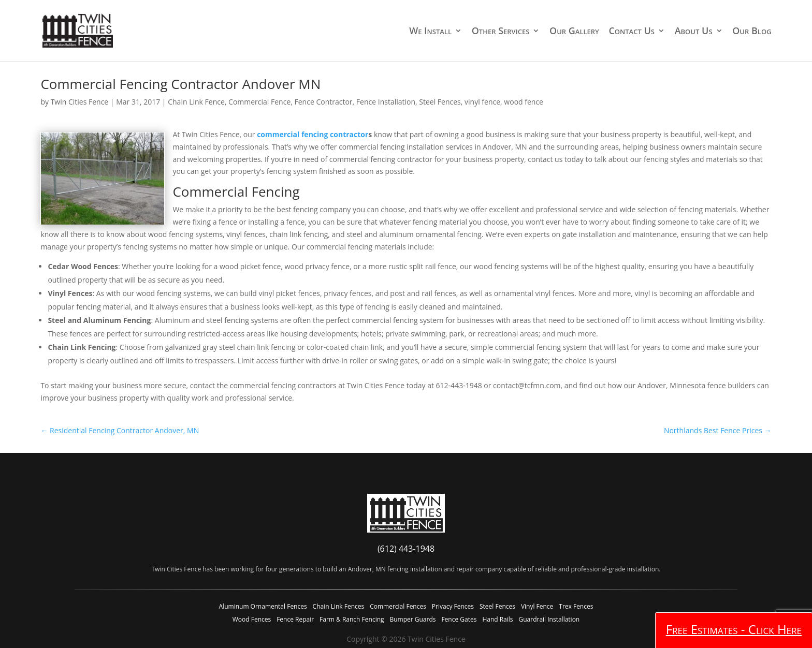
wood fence (524, 102)
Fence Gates (459, 619)
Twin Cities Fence (80, 102)
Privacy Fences (453, 606)
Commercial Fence (259, 102)
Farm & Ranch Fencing (352, 619)
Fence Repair (295, 619)
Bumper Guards (412, 619)
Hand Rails (497, 619)
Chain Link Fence (196, 102)
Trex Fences (576, 606)
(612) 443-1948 (406, 549)
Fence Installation (386, 102)
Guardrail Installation (549, 619)
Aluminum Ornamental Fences (263, 606)
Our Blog (752, 31)
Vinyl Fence (537, 606)
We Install (430, 31)
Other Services (501, 31)
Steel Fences (440, 102)
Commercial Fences (398, 606)
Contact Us (632, 31)
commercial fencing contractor (313, 134)
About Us (694, 31)
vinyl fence (482, 102)
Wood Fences (252, 619)
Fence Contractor (324, 102)
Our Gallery (574, 31)
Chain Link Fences (339, 606)
